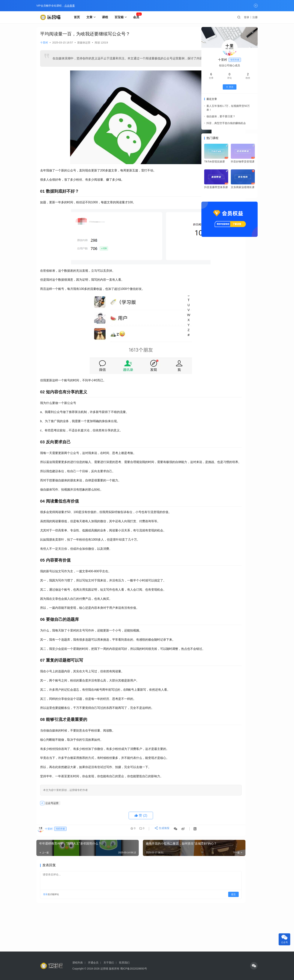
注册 (255, 17)
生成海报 (159, 847)
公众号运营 (52, 819)
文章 (91, 17)
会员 (137, 17)
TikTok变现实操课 (214, 162)
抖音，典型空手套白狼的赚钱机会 (226, 123)
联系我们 (124, 963)
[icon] (254, 966)
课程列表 (78, 963)
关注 (230, 87)
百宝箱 (120, 17)
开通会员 (93, 963)
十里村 (44, 43)
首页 (78, 17)
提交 (186, 910)
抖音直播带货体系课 (216, 187)
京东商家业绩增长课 (243, 187)
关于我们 (109, 963)
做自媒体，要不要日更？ (221, 116)
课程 (106, 17)
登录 (247, 17)
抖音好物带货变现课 (243, 162)
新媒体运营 (84, 43)
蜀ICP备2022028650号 (134, 969)
